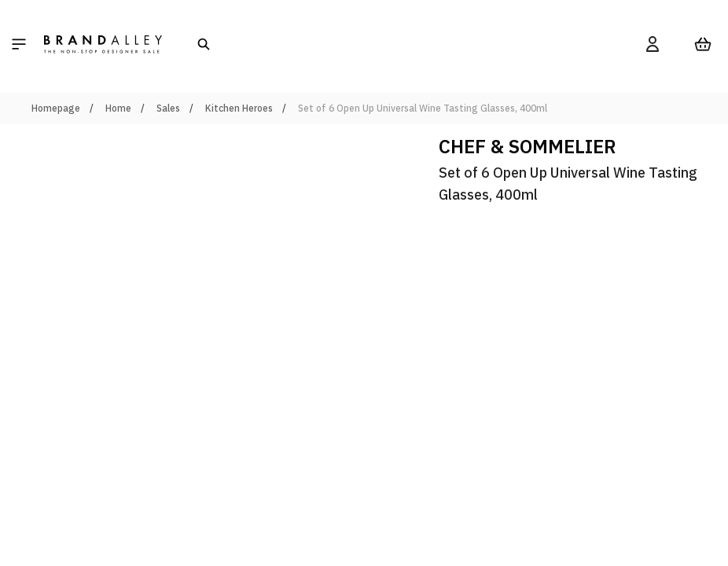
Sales (168, 108)
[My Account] (653, 44)
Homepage (56, 108)
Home (118, 108)
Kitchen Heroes (239, 108)
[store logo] (103, 44)
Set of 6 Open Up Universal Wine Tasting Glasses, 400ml (423, 108)
